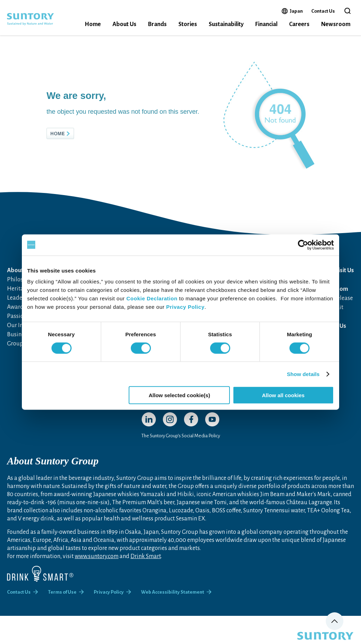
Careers (299, 24)
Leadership (21, 298)
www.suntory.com (97, 556)
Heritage (18, 289)
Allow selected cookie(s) (179, 395)
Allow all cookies (283, 395)
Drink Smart (146, 556)
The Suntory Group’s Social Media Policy (181, 436)
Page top (335, 621)
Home (93, 24)
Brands (157, 24)
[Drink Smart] (40, 574)
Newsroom (336, 24)
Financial (266, 24)
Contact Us (323, 11)
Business (18, 334)
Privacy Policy (185, 307)
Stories (188, 24)
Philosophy (21, 280)
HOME (72, 133)
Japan (296, 11)
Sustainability (226, 24)
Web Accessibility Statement (173, 592)
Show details (303, 374)
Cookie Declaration (152, 298)
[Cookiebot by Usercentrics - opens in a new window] (303, 245)
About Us (124, 24)
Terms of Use (62, 592)
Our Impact (22, 325)
